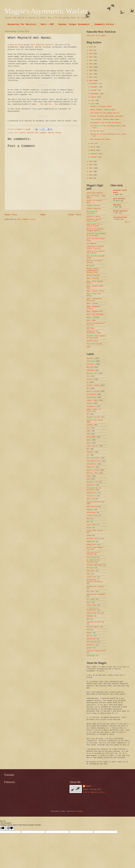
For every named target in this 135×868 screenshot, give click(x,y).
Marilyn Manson (93, 627)
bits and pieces (93, 458)
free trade (91, 525)
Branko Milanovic (121, 211)
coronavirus (92, 464)
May (92, 144)
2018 (91, 71)
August (94, 97)
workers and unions (95, 420)
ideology (90, 370)
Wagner (89, 633)
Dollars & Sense (93, 216)
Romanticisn (92, 544)
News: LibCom (92, 304)
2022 (91, 57)
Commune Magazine (94, 209)
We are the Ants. (98, 131)
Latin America (92, 446)
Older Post (75, 215)
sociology (91, 656)
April (93, 147)
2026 (91, 47)
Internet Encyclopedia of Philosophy (96, 235)
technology (91, 513)
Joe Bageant (92, 243)
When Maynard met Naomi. (101, 139)
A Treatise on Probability (92, 609)
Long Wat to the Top (95, 622)
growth (89, 648)
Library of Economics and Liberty (96, 252)
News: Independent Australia (94, 300)
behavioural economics (96, 594)
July (93, 100)
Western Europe (55, 133)
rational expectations (96, 651)
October (94, 90)
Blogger (80, 811)
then (42, 104)
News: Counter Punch (95, 291)
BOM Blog (117, 205)
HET (88, 388)
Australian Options (95, 193)
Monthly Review (93, 275)
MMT (88, 449)
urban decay (92, 605)
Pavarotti (91, 645)
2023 (91, 54)
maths (89, 602)
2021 (91, 60)
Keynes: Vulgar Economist (74, 24)
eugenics (90, 510)
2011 (91, 172)
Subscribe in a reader (96, 36)
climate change (93, 385)
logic (89, 476)
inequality (91, 406)
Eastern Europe (93, 470)
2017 (91, 74)
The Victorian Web (94, 344)
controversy (92, 397)
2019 (91, 67)
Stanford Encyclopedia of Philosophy (96, 337)
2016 (91, 77)
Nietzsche (91, 485)
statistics (91, 496)
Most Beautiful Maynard (42, 45)
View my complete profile (94, 792)
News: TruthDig (93, 317)
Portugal (90, 568)
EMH (88, 619)
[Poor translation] (10, 828)
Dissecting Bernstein (96, 502)
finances (90, 452)
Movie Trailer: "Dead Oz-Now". (103, 110)
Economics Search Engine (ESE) (94, 220)
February (95, 154)
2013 (91, 165)
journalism (91, 394)
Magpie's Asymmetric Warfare (46, 11)
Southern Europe (93, 417)
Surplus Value (92, 341)
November (95, 87)
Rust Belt (91, 591)
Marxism (90, 367)
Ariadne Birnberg (15, 45)
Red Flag (90, 328)
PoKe (88, 434)
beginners (91, 467)
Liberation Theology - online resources (96, 247)
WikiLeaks (91, 571)
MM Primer (91, 266)
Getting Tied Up (93, 538)
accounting (91, 557)
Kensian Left (33, 133)
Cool (88, 479)
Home (43, 215)
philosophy (91, 437)
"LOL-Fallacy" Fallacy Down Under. (105, 119)
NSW (88, 519)
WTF (88, 522)
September (95, 94)
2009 (91, 178)
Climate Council (93, 206)
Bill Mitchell (119, 199)
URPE (88, 347)
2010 (91, 175)
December (95, 84)
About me (90, 499)
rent (88, 574)
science (90, 403)
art (16, 133)
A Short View (92, 516)
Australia (91, 361)
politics (90, 358)
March (93, 150)
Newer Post (11, 215)
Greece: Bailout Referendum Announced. (107, 116)
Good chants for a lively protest (94, 225)
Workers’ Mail (92, 473)
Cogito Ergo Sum (93, 613)
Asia (88, 428)
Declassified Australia (92, 212)
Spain (89, 440)
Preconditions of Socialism (94, 489)
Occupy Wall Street (95, 531)
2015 (91, 81)
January (94, 157)
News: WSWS (91, 320)
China (89, 528)
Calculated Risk (120, 217)
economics (91, 364)
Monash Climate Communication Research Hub (93, 271)
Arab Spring (92, 642)
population (91, 639)
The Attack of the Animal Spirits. (105, 113)
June (93, 104)
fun (88, 376)
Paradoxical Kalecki (95, 587)
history (22, 133)
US (87, 382)
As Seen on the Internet (93, 561)
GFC (88, 414)
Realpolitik (92, 493)
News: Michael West (95, 311)
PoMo (88, 431)
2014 (91, 161)
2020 (91, 64)
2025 (91, 50)
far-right (91, 599)
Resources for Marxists (22, 24)
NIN (88, 630)
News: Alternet (93, 278)
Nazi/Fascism (92, 507)
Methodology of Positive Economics (95, 581)
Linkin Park (92, 577)
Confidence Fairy (94, 461)
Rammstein (91, 541)
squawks (43, 133)
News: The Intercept (95, 314)
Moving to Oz (92, 482)
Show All (127, 222)
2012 (91, 168)
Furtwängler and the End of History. (106, 123)
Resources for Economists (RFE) (94, 332)
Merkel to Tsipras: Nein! (101, 106)
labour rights (92, 400)
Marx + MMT (47, 24)
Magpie (88, 786)
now (50, 104)
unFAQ (89, 535)
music (89, 443)
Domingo (90, 616)
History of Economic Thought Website (95, 230)
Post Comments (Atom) (26, 219)
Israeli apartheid (94, 565)
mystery (90, 636)
